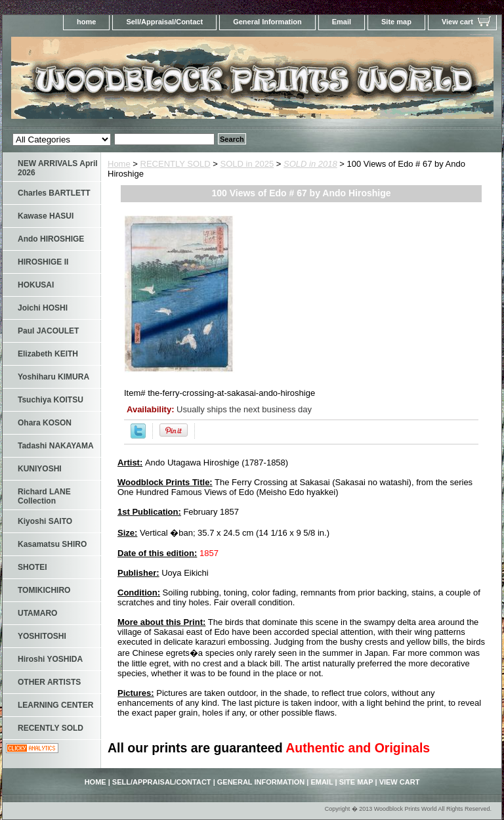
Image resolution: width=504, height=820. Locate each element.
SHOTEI (32, 567)
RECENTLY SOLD (176, 164)
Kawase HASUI (46, 216)
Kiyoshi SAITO (45, 521)
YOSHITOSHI (42, 636)
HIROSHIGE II (43, 262)
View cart (457, 22)
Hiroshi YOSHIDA (50, 659)
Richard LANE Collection (44, 496)
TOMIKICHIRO (44, 590)
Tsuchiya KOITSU (51, 400)
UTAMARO (37, 613)
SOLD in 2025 (247, 164)
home (86, 22)
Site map (396, 22)
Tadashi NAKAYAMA (56, 446)
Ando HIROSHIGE (51, 239)
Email (342, 22)
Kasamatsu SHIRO (52, 544)
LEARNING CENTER (55, 705)
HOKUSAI (36, 285)
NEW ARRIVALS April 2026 (58, 168)
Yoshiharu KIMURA (53, 377)
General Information (267, 22)
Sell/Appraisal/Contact (164, 22)
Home (119, 164)
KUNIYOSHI (40, 469)
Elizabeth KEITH (48, 354)
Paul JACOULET (48, 331)
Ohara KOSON (45, 423)
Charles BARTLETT (54, 193)
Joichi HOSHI (43, 308)
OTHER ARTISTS (49, 682)
